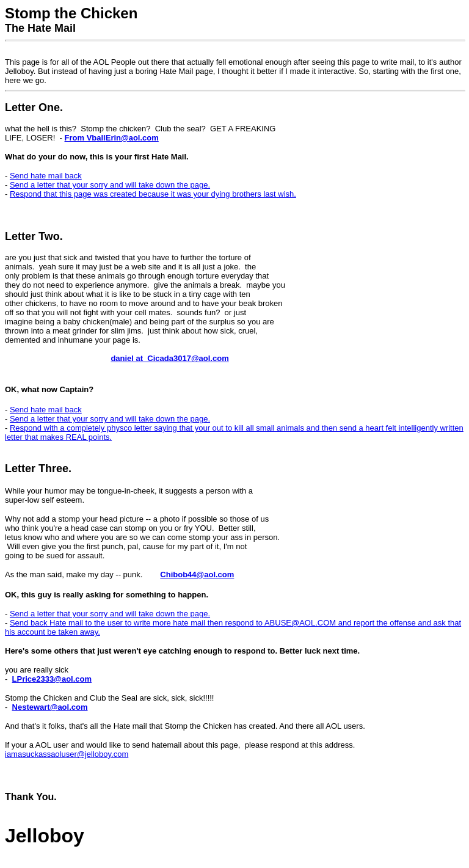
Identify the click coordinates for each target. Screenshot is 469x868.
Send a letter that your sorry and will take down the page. (110, 185)
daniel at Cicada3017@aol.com (169, 358)
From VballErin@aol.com (112, 138)
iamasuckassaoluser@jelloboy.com (67, 754)
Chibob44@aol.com (197, 574)
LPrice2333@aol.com (52, 679)
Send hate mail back (46, 176)
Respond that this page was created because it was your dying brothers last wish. (153, 194)
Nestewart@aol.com (50, 707)
